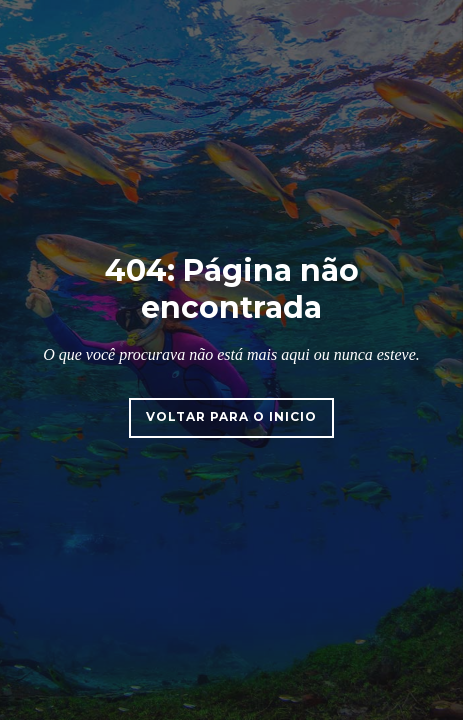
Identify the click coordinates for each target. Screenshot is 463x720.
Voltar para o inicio (231, 416)
